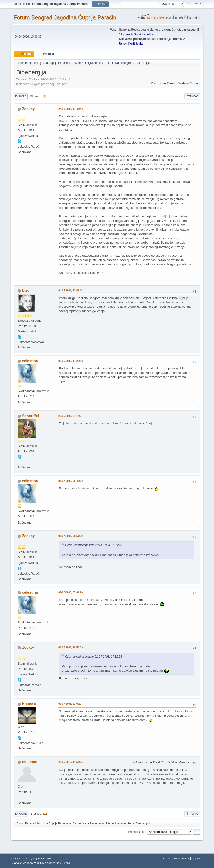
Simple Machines (41, 858)
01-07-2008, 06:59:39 (71, 536)
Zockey (28, 109)
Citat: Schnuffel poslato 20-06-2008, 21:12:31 (94, 545)
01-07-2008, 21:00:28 (71, 704)
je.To (92, 377)
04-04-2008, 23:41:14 (71, 290)
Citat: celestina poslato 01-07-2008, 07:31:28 (94, 657)
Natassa (29, 704)
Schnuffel (30, 416)
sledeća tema (188, 83)
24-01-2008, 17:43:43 (71, 109)
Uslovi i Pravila (181, 858)
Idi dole (21, 96)
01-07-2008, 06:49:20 (71, 481)
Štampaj (192, 96)
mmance (29, 762)
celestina (30, 361)
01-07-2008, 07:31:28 (71, 592)
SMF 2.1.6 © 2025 (21, 858)
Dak (25, 291)
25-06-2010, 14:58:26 (71, 762)
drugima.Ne (160, 373)
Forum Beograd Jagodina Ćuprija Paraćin (65, 17)
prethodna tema (163, 83)
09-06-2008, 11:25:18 (71, 361)
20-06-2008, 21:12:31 (71, 416)
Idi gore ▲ (197, 858)
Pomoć (167, 858)
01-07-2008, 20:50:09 (71, 647)
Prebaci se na (137, 832)
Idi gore (21, 814)
